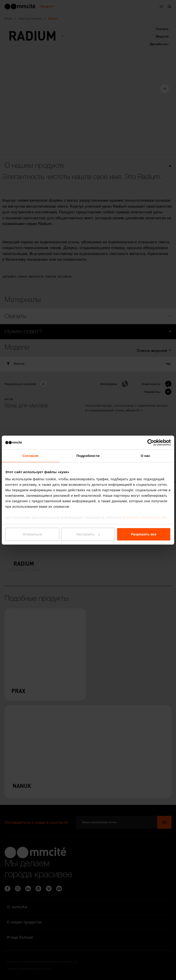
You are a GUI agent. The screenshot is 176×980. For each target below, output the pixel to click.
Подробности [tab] (88, 456)
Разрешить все (144, 534)
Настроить (88, 534)
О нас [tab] (146, 456)
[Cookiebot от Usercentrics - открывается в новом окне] (151, 442)
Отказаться (32, 534)
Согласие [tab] (30, 456)
